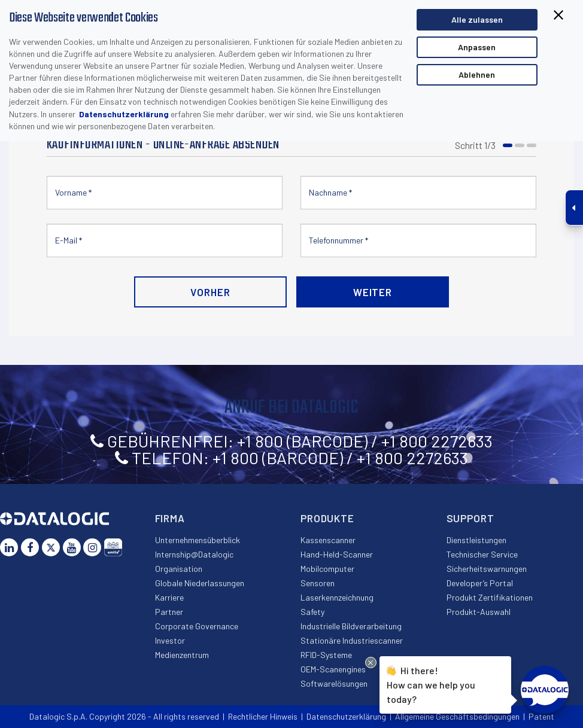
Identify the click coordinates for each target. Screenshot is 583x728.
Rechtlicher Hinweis (263, 716)
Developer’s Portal (480, 583)
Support (470, 518)
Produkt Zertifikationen (490, 597)
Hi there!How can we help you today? (431, 683)
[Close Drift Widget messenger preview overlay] (371, 662)
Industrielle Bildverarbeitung (351, 626)
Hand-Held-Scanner (337, 554)
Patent (541, 716)
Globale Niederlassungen (200, 583)
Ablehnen (477, 74)
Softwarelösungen (334, 683)
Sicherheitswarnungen (487, 569)
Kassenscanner (328, 540)
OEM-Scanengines (333, 669)
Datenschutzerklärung (124, 114)
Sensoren (318, 583)
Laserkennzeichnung (337, 597)
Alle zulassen (477, 19)
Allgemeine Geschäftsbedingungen (457, 716)
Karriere (169, 597)
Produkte (327, 518)
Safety (312, 612)
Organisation (179, 569)
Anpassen (477, 47)
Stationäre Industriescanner (352, 640)
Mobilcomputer (327, 569)
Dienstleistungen (476, 540)
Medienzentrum (182, 655)
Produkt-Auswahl (479, 612)
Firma (170, 518)
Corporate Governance (197, 626)
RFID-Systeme (326, 655)
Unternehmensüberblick (198, 540)
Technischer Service (482, 554)
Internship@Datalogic (194, 554)
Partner (169, 612)
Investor (170, 640)
